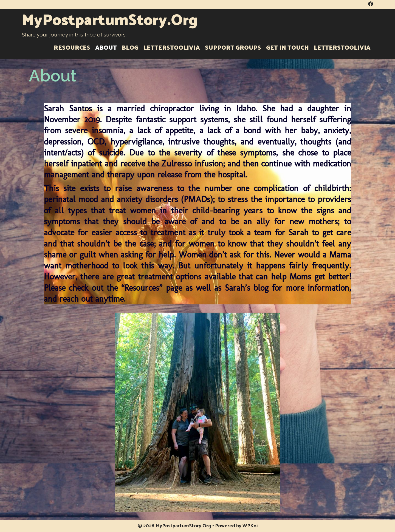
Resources (72, 48)
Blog (130, 48)
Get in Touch (287, 48)
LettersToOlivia (172, 48)
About (106, 48)
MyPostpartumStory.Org (110, 21)
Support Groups (233, 48)
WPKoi (250, 526)
